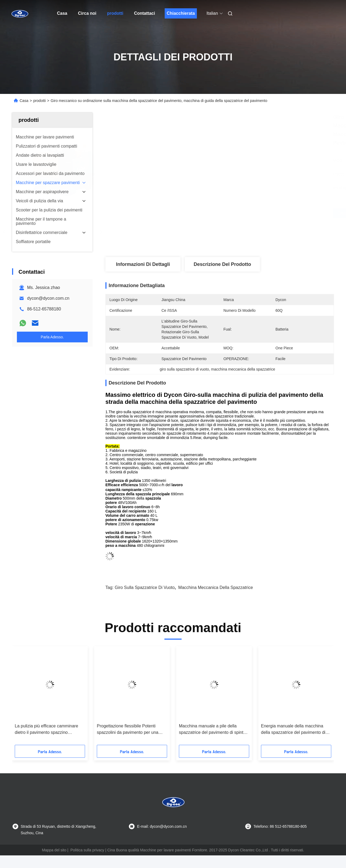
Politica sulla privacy (87, 850)
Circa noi (87, 13)
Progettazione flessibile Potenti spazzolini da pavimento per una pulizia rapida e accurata (128, 730)
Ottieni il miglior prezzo (248, 213)
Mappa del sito (54, 850)
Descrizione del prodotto (222, 264)
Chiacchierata (181, 13)
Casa (62, 13)
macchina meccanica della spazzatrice (216, 587)
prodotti (115, 13)
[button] (23, 697)
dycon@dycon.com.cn (48, 298)
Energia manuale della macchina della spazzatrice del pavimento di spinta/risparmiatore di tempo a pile (294, 730)
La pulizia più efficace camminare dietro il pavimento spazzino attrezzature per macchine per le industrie (46, 730)
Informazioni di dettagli (143, 264)
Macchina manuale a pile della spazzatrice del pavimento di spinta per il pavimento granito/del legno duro (212, 730)
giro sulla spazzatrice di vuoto (145, 587)
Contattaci (145, 13)
